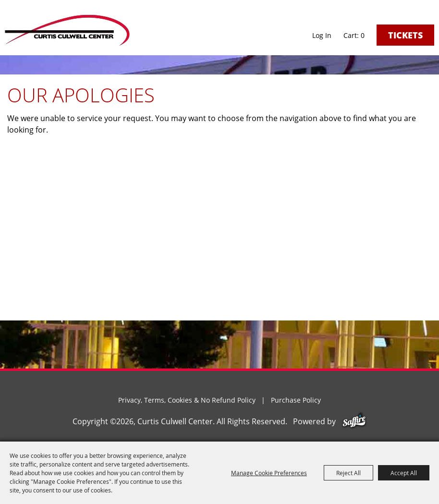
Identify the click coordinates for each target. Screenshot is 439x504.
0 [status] (363, 36)
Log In (322, 35)
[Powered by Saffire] (354, 421)
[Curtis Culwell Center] (67, 30)
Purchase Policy (296, 400)
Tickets (405, 35)
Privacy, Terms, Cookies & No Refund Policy (187, 400)
